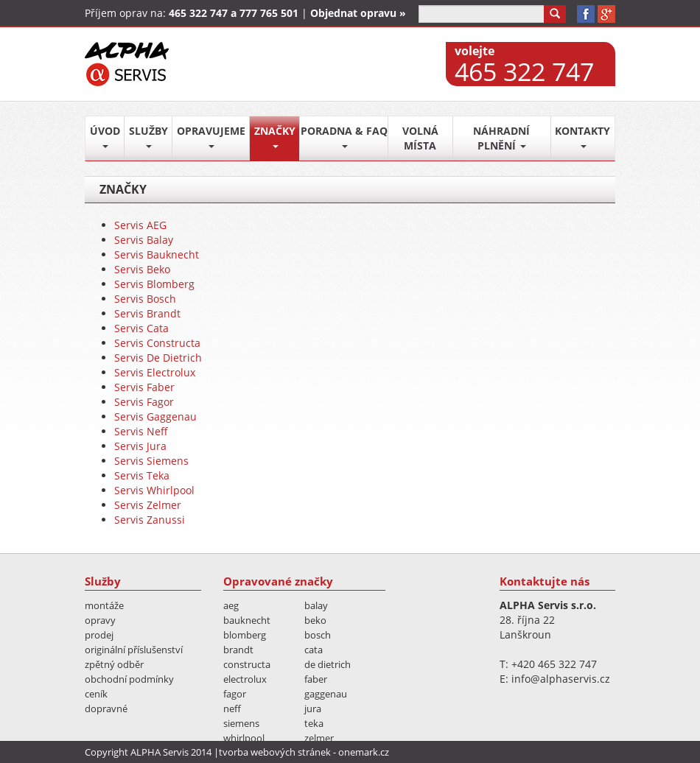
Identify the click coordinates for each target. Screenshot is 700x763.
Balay (316, 605)
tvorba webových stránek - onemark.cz (304, 752)
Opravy (100, 620)
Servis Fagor (144, 402)
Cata (314, 650)
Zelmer (319, 738)
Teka (314, 723)
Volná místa (420, 138)
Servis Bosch (145, 299)
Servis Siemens (151, 461)
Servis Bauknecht (157, 254)
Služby (148, 136)
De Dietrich (328, 664)
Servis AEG (140, 225)
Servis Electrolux (155, 372)
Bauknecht (247, 620)
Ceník (96, 694)
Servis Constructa (157, 343)
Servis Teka (142, 475)
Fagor (235, 694)
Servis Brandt (147, 313)
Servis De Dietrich (158, 358)
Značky (275, 136)
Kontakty (582, 136)
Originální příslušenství (134, 650)
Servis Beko (142, 269)
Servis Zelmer (148, 505)
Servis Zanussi (150, 520)
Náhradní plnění (501, 138)
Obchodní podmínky (129, 679)
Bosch (318, 635)
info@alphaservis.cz (561, 679)
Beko (315, 620)
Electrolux (245, 679)
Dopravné (106, 708)
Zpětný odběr (114, 664)
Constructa (247, 664)
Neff (232, 708)
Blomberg (245, 635)
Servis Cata (141, 328)
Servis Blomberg (154, 284)
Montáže (104, 605)
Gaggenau (326, 694)
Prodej (99, 635)
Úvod (105, 136)
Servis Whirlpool (154, 490)
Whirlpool (244, 738)
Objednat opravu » (358, 13)
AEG (231, 605)
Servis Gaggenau (155, 416)
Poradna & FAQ (344, 136)
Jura (313, 708)
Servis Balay (144, 240)
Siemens (241, 723)
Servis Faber (144, 387)
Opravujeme (211, 136)
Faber (316, 679)
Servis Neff (141, 431)
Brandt (238, 650)
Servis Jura (140, 446)
